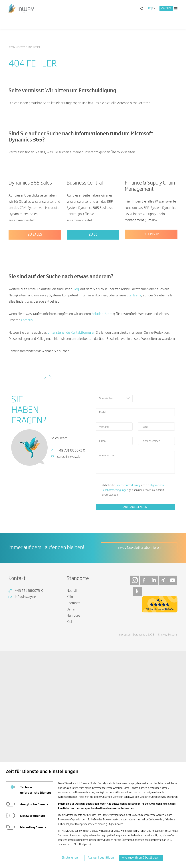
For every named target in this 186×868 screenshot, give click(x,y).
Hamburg (73, 747)
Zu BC (93, 366)
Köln (70, 728)
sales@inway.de (69, 588)
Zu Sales (35, 366)
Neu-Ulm (73, 722)
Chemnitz (73, 735)
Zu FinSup (151, 366)
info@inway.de (25, 728)
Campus (27, 452)
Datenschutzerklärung (128, 616)
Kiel (69, 753)
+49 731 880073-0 (29, 722)
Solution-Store (102, 445)
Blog (76, 420)
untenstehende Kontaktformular (71, 464)
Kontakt (166, 9)
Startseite (134, 427)
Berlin (71, 741)
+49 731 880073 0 (71, 582)
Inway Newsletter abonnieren (139, 679)
